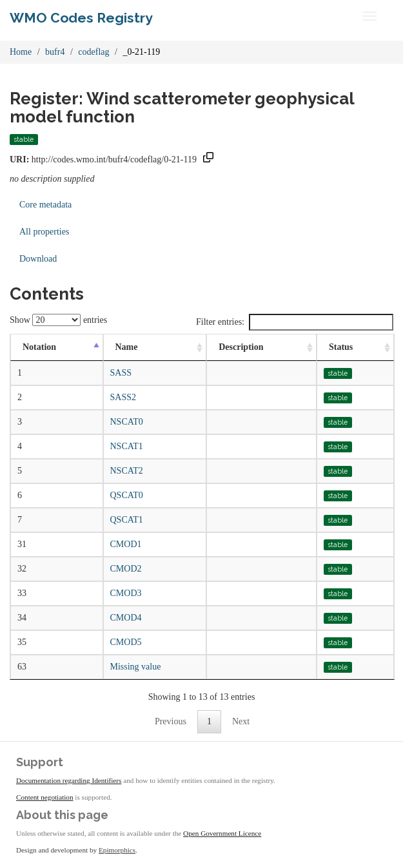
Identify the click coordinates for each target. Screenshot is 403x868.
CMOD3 (126, 593)
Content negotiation (45, 797)
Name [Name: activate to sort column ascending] (127, 347)
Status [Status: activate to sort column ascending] (341, 347)
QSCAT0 (127, 495)
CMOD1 (126, 544)
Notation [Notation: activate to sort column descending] (39, 347)
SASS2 (123, 397)
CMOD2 (126, 569)
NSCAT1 (127, 446)
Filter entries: (295, 322)
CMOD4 (126, 618)
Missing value (136, 667)
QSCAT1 (127, 520)
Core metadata (45, 205)
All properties (44, 232)
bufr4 (55, 52)
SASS (121, 373)
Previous (171, 721)
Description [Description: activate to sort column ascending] (241, 347)
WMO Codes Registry (81, 18)
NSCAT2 (127, 471)
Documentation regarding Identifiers (69, 780)
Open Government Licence (222, 833)
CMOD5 (126, 642)
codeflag (93, 52)
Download (38, 259)
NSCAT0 (127, 422)
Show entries (58, 320)
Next (241, 721)
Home (21, 52)
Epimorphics (117, 850)
